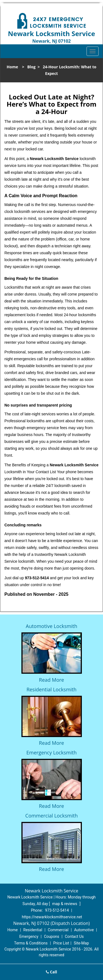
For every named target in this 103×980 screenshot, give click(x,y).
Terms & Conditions (31, 943)
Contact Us (74, 936)
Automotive (84, 930)
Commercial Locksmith (51, 816)
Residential (33, 930)
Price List (61, 943)
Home (12, 67)
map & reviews (65, 904)
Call (51, 972)
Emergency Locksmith (51, 752)
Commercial (58, 930)
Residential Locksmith (51, 689)
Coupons (52, 936)
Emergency (29, 936)
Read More (51, 680)
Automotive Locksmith (51, 626)
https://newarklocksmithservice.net (52, 917)
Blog (31, 67)
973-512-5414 (57, 910)
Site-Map (81, 943)
